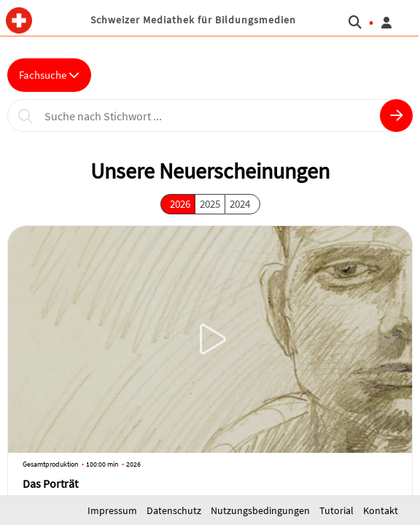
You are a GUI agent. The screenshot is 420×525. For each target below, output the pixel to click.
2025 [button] (210, 204)
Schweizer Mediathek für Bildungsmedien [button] (193, 20)
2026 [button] (180, 204)
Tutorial (338, 510)
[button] (20, 18)
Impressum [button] (113, 510)
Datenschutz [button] (175, 510)
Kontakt (381, 510)
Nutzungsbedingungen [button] (261, 510)
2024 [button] (240, 204)
